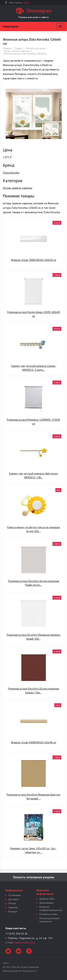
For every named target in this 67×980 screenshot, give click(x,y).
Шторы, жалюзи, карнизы (17, 51)
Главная (7, 48)
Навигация (10, 26)
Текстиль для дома (35, 48)
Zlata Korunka (11, 173)
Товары (18, 48)
